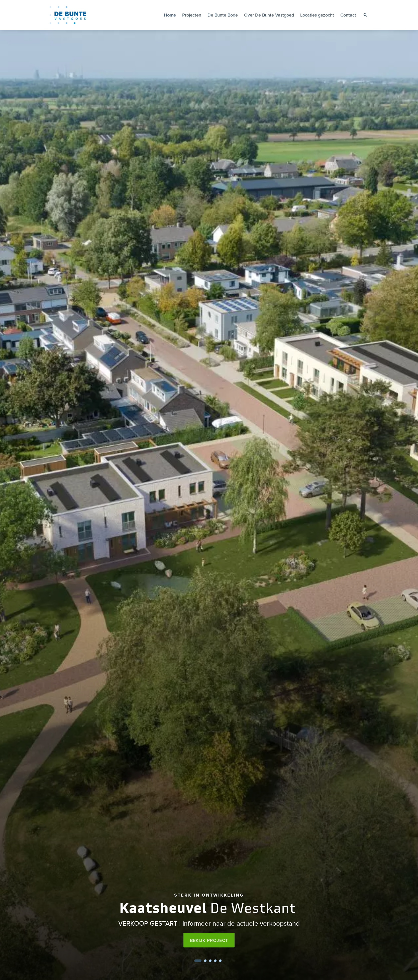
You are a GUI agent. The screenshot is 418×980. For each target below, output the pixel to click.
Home (170, 15)
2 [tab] (205, 961)
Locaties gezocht (317, 15)
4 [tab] (215, 961)
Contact (348, 15)
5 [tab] (220, 961)
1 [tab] (198, 961)
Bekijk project (209, 940)
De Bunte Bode (223, 15)
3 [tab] (210, 961)
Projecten (192, 15)
